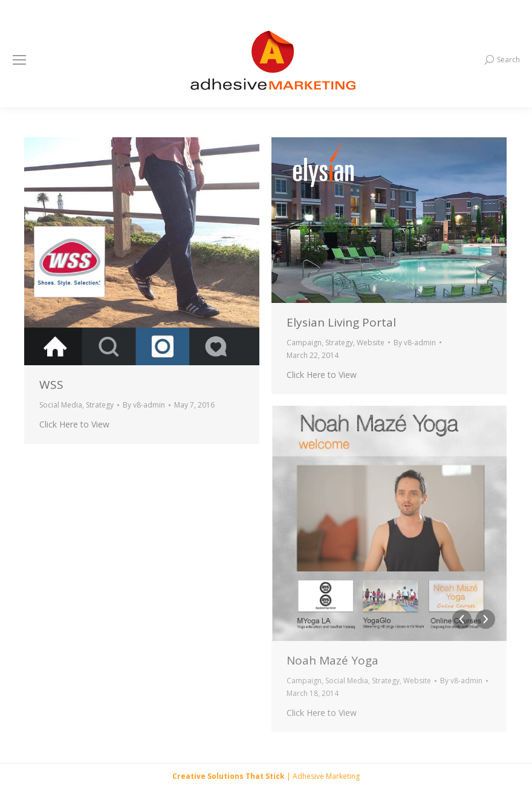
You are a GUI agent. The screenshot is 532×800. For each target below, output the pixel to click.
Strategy (100, 405)
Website (371, 343)
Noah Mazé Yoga (332, 660)
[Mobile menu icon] (19, 60)
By (144, 405)
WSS (51, 385)
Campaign (304, 343)
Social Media (61, 405)
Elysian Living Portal (341, 322)
